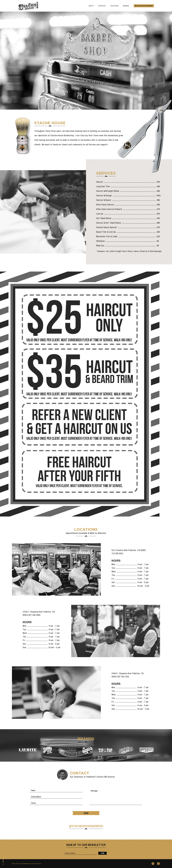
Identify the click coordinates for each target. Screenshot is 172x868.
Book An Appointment (144, 6)
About (91, 6)
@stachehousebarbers (86, 826)
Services (102, 6)
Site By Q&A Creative (35, 864)
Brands (126, 6)
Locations (114, 6)
